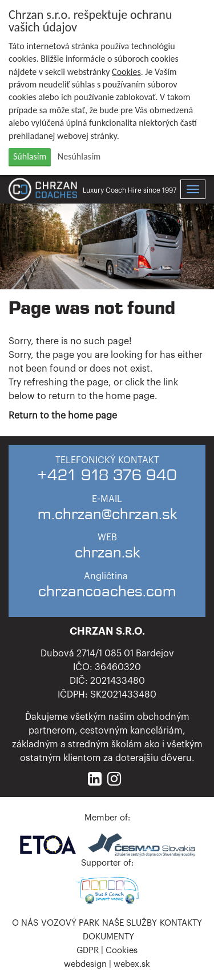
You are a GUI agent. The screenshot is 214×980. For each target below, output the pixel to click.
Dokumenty (108, 937)
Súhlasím (30, 156)
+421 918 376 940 (107, 475)
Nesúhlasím (79, 156)
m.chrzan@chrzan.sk (107, 514)
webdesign (85, 964)
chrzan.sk (107, 553)
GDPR (88, 951)
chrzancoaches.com (107, 591)
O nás (25, 923)
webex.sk (132, 964)
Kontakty (181, 923)
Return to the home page (63, 416)
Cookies (126, 72)
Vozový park (70, 923)
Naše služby (130, 923)
